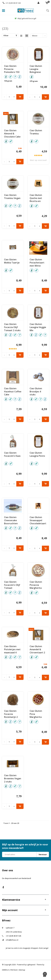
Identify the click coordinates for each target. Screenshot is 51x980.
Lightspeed (31, 965)
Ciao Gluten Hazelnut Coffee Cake (13, 392)
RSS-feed (14, 970)
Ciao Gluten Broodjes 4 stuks (36, 392)
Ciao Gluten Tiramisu (36, 132)
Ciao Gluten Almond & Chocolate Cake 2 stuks (12, 134)
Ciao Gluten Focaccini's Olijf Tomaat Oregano (12, 585)
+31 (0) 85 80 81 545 (12, 3)
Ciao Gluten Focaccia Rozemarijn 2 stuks (11, 714)
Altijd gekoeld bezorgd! (26, 18)
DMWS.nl (5, 970)
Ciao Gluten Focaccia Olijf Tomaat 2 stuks (12, 327)
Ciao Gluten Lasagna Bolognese (36, 69)
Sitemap (22, 970)
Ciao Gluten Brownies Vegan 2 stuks (13, 778)
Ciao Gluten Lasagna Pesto (37, 454)
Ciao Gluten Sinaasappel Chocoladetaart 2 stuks (38, 520)
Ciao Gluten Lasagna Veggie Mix (38, 327)
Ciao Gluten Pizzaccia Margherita (36, 585)
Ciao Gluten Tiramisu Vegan (12, 197)
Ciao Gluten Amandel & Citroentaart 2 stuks (37, 649)
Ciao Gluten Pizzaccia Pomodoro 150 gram (12, 69)
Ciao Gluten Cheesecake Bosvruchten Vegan (11, 520)
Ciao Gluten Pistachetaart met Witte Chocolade (37, 263)
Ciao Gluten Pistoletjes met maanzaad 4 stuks (12, 649)
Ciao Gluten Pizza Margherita (36, 714)
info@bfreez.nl (12, 940)
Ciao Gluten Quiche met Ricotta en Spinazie (36, 198)
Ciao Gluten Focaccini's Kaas (12, 454)
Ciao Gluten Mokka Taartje (12, 261)
